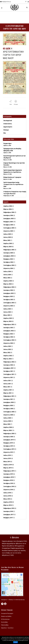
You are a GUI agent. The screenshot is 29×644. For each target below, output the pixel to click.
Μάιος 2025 (7, 240)
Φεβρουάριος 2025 (9, 250)
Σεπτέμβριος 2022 (9, 340)
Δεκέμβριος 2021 (9, 368)
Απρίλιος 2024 (8, 281)
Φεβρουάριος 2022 (9, 362)
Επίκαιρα (6, 130)
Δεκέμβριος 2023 (9, 293)
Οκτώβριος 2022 (8, 337)
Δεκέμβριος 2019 (9, 440)
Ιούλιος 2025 (7, 234)
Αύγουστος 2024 (8, 268)
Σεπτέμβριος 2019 (9, 449)
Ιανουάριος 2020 (8, 437)
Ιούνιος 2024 (7, 275)
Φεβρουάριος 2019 (9, 471)
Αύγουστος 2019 (8, 452)
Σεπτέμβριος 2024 (9, 265)
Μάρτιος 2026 (8, 209)
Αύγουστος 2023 (8, 306)
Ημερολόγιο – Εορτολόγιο (7, 628)
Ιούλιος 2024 (7, 271)
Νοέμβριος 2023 (8, 296)
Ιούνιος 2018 (7, 496)
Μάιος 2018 (7, 499)
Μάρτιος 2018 (8, 505)
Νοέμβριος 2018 (8, 480)
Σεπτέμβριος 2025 (9, 228)
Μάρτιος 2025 (8, 247)
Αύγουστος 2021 (8, 377)
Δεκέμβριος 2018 (9, 477)
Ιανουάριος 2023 (8, 328)
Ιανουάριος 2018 (8, 511)
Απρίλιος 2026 (8, 206)
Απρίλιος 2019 (8, 465)
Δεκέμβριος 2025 (9, 219)
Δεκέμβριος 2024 (9, 256)
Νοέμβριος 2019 (8, 443)
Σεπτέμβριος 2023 (9, 303)
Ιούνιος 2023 (7, 312)
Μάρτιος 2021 (8, 393)
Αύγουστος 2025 (8, 231)
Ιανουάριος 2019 (8, 474)
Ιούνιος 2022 (7, 349)
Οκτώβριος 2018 (8, 483)
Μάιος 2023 (7, 315)
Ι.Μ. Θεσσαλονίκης (5, 619)
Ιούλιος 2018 (7, 493)
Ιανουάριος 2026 (8, 215)
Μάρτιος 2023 (8, 321)
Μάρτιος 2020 (8, 430)
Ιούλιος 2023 (7, 309)
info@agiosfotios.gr (6, 2)
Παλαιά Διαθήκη (5, 625)
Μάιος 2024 (7, 278)
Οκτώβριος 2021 (8, 371)
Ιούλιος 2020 (7, 418)
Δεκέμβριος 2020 (9, 402)
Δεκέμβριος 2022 (9, 331)
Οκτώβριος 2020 (8, 409)
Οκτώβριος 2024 (8, 262)
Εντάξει (16, 642)
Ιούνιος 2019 (7, 458)
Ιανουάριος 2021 (8, 399)
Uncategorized (8, 121)
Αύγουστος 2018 (8, 490)
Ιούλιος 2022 (7, 346)
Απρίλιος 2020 (8, 427)
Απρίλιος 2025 (8, 243)
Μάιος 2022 (7, 352)
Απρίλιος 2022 (8, 356)
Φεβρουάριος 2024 (9, 287)
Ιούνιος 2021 (7, 384)
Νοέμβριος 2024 (8, 259)
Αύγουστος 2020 (8, 415)
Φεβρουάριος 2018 (9, 508)
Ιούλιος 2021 (7, 381)
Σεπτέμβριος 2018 (9, 486)
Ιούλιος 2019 (7, 455)
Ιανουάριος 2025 (8, 253)
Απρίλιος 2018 (8, 502)
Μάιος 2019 (7, 462)
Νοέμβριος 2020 (8, 405)
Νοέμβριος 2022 (8, 334)
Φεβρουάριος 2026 (9, 212)
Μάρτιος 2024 (8, 284)
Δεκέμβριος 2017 (9, 515)
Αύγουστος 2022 (8, 343)
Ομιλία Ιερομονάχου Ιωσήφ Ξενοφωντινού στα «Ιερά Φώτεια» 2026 (13, 184)
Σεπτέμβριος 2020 (9, 412)
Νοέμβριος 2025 (8, 222)
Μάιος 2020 (7, 424)
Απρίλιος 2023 (8, 318)
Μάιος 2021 (7, 387)
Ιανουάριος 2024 (8, 290)
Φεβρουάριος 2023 (9, 324)
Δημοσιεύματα (8, 127)
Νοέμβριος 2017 (8, 518)
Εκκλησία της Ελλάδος (6, 616)
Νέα (5, 133)
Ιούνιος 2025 (7, 237)
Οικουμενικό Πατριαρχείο (7, 613)
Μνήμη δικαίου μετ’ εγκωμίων (12, 177)
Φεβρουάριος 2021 (9, 396)
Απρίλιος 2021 (8, 390)
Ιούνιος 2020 (7, 421)
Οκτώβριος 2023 (8, 300)
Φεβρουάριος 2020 (9, 434)
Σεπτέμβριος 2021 (9, 374)
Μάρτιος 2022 (8, 359)
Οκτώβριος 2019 (8, 446)
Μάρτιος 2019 (8, 468)
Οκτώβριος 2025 (8, 225)
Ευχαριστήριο (7, 143)
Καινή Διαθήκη (4, 622)
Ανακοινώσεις (8, 124)
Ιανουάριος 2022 (8, 365)
